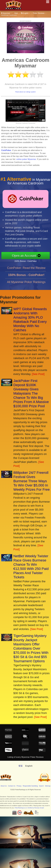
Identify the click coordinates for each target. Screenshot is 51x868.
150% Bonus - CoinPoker (28, 261)
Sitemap (48, 786)
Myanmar (6, 13)
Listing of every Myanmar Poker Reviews (25, 757)
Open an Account (27, 256)
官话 (21, 766)
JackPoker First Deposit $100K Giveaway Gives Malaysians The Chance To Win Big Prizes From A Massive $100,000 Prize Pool (31, 393)
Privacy (19, 786)
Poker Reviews (39, 13)
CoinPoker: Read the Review (26, 271)
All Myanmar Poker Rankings (26, 285)
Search (41, 786)
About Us (4, 786)
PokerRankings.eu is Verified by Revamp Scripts (29, 808)
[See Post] (38, 374)
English (25, 13)
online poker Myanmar (26, 159)
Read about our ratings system (25, 92)
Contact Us (12, 786)
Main (16, 13)
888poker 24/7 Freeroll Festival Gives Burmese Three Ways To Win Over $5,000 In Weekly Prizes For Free (32, 481)
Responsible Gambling (30, 786)
